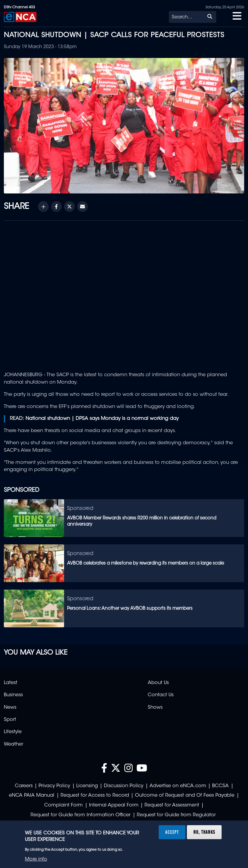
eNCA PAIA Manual (32, 795)
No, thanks (204, 832)
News (10, 708)
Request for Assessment (172, 805)
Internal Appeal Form (114, 805)
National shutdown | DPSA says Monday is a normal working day (102, 419)
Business (13, 695)
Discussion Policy (124, 786)
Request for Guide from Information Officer (81, 815)
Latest (11, 683)
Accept (172, 832)
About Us (158, 683)
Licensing (87, 786)
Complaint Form (63, 805)
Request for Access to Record (95, 795)
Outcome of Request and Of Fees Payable (185, 795)
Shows (155, 708)
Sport (10, 720)
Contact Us (161, 695)
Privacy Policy (54, 786)
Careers (24, 786)
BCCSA (220, 786)
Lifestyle (13, 732)
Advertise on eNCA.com (178, 786)
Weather (13, 744)
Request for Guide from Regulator (176, 815)
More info (36, 859)
